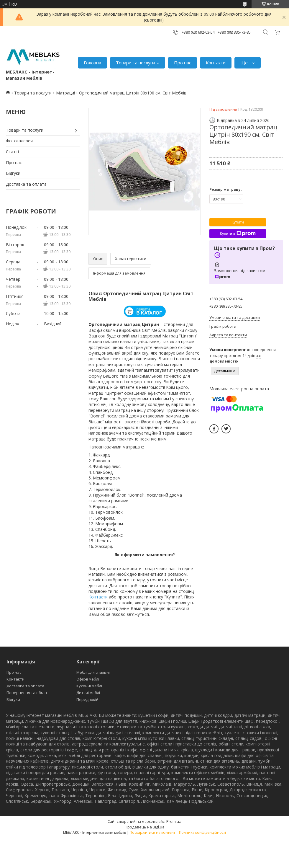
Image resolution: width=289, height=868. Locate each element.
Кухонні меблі (89, 686)
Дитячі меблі (88, 693)
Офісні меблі (88, 679)
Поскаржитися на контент (152, 832)
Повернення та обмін (27, 693)
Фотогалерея (19, 141)
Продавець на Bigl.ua (145, 827)
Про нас (183, 63)
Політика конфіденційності (202, 832)
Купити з (238, 234)
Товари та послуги (135, 63)
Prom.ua (174, 821)
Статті (12, 152)
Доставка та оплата (26, 184)
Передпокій (87, 699)
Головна (92, 63)
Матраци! (65, 93)
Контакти (216, 63)
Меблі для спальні (93, 672)
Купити (238, 222)
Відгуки (13, 173)
